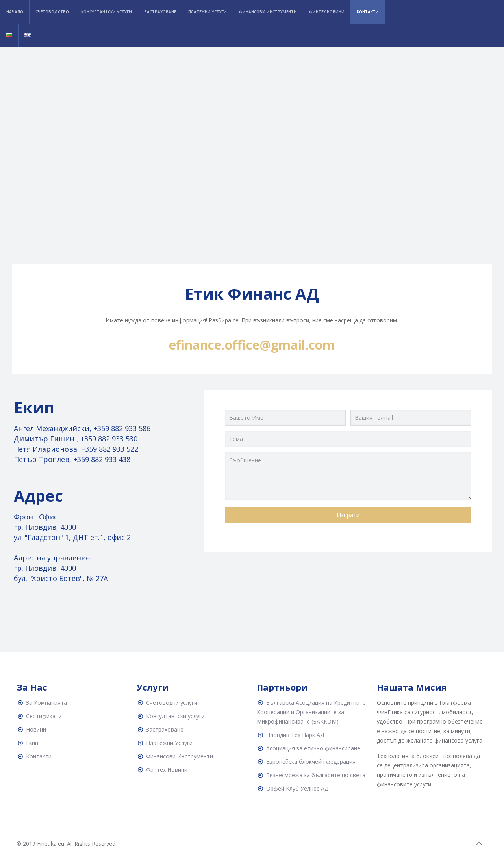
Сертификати (44, 716)
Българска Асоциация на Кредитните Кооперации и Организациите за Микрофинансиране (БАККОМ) (311, 712)
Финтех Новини (167, 770)
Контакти (39, 756)
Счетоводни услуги (172, 703)
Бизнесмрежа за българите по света (316, 775)
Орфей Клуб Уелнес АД (297, 788)
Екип (32, 743)
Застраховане (165, 729)
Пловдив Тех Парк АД (295, 735)
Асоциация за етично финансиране (313, 748)
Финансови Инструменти (180, 756)
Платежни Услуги (169, 743)
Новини (36, 729)
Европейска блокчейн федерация (311, 762)
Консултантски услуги (175, 716)
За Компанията (46, 703)
